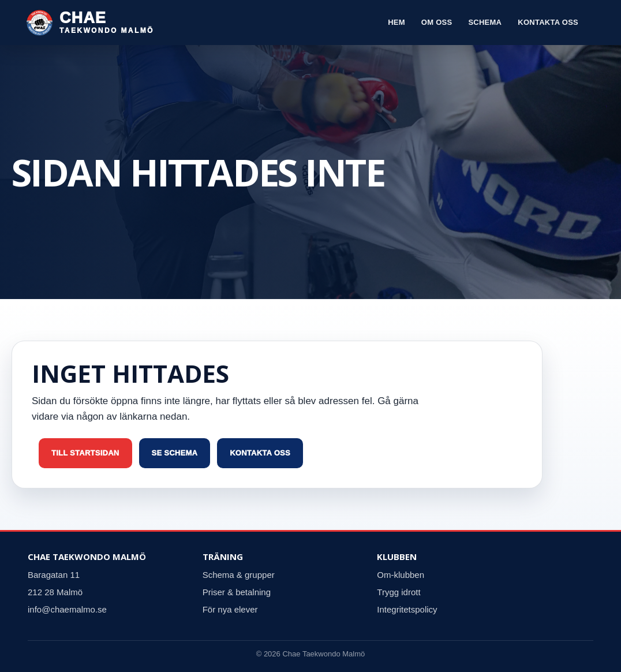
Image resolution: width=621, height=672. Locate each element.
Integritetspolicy (407, 609)
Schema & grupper (239, 575)
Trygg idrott (399, 592)
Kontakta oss (548, 22)
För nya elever (230, 609)
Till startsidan (85, 453)
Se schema (175, 453)
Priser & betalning (237, 592)
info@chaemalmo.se (67, 609)
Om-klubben (401, 575)
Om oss (437, 22)
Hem (396, 22)
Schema (485, 22)
